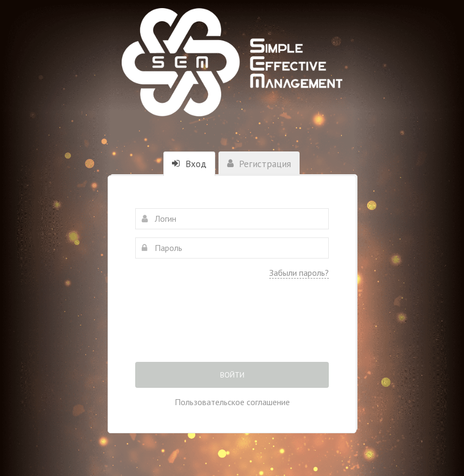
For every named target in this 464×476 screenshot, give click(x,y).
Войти (232, 375)
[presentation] (232, 328)
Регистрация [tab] (259, 164)
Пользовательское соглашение (232, 402)
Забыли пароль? (299, 273)
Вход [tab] (189, 164)
